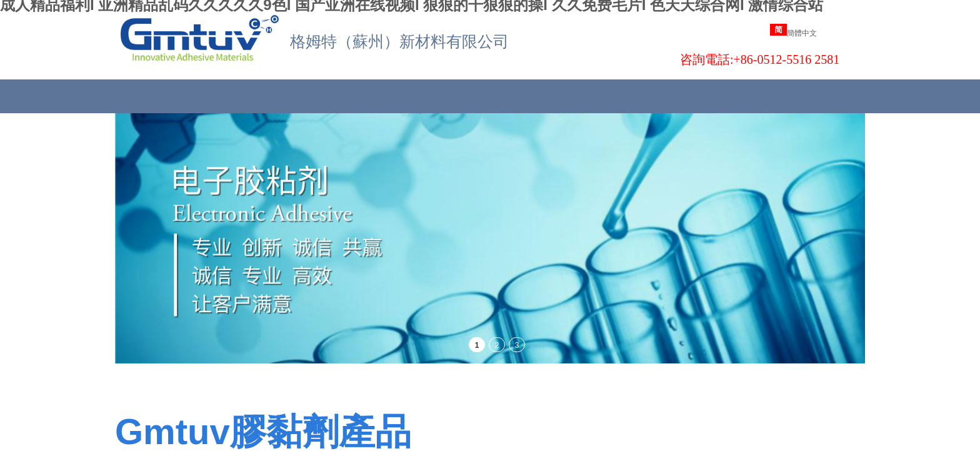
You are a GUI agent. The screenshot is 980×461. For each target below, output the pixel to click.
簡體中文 (793, 33)
